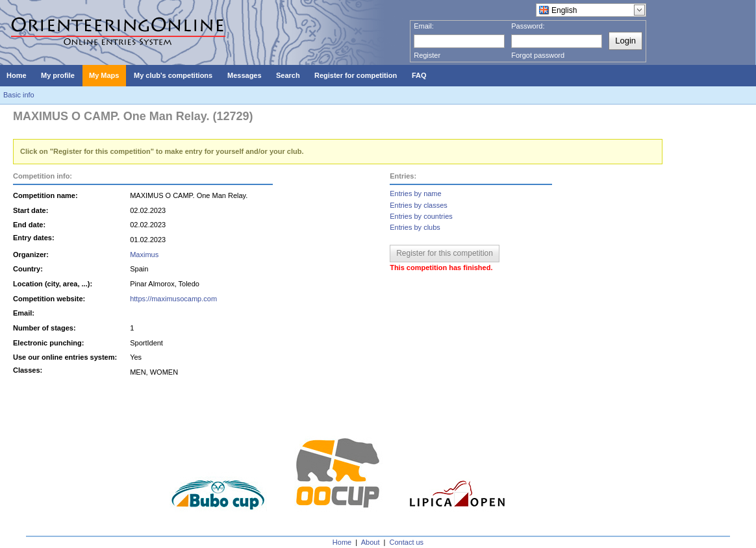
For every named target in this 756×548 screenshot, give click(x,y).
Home (342, 542)
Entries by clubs (415, 227)
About (371, 542)
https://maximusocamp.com (173, 299)
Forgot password (538, 55)
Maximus (144, 255)
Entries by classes (419, 205)
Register (427, 55)
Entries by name (415, 193)
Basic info (19, 95)
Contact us (407, 542)
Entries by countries (421, 216)
